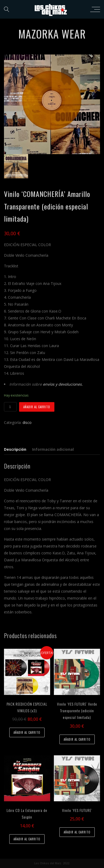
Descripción (15, 449)
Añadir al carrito (37, 407)
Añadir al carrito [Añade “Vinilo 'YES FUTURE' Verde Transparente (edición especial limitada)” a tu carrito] (77, 739)
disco (27, 422)
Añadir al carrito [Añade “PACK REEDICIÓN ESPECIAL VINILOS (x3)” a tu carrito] (27, 732)
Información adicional (53, 449)
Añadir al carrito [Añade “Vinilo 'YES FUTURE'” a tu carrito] (77, 832)
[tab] (16, 449)
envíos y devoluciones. (63, 384)
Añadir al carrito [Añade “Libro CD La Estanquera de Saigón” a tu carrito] (27, 839)
